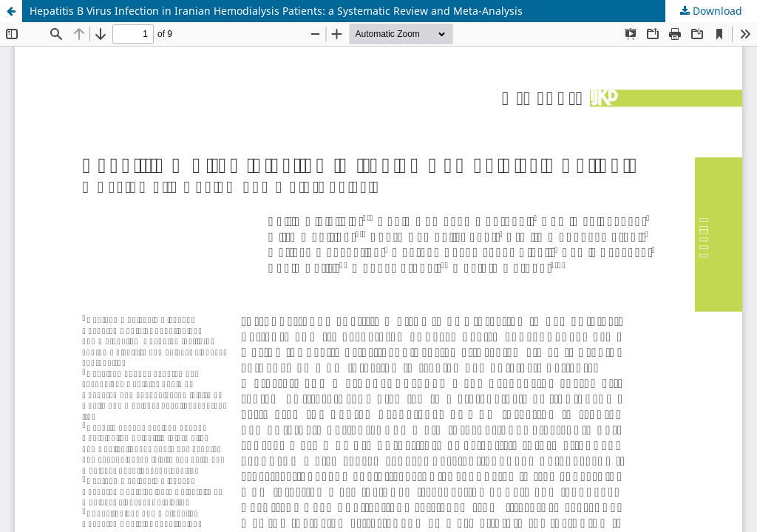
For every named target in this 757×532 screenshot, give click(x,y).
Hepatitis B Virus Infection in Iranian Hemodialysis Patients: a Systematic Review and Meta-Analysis (276, 11)
